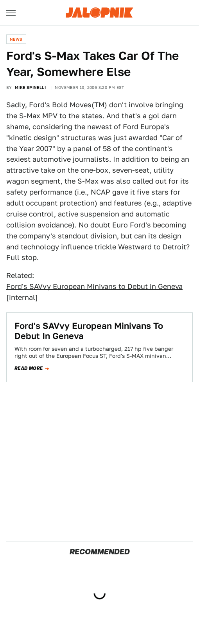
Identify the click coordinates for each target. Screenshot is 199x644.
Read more (29, 368)
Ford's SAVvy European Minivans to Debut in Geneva (94, 286)
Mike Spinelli (30, 87)
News (16, 39)
